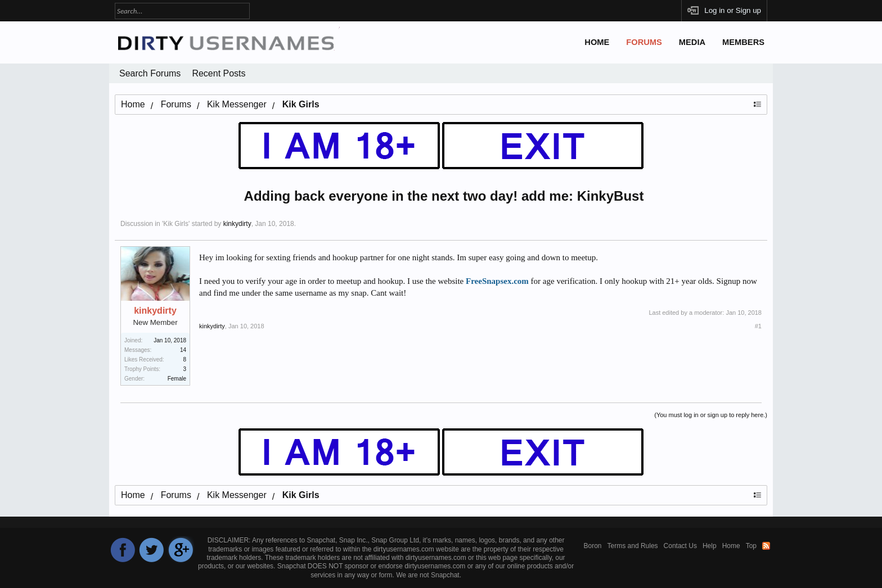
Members (743, 42)
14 (183, 350)
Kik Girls (176, 224)
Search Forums (150, 73)
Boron (593, 546)
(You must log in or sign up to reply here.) (711, 415)
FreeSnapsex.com (497, 281)
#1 (758, 326)
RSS (766, 546)
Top (751, 546)
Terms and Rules (633, 546)
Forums (644, 42)
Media (692, 42)
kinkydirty (237, 224)
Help (710, 546)
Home (597, 42)
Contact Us (680, 546)
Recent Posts (219, 73)
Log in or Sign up (733, 10)
